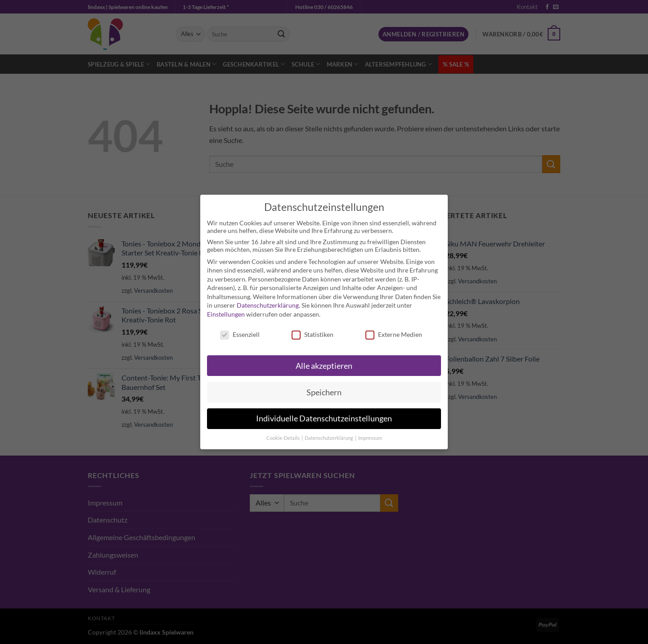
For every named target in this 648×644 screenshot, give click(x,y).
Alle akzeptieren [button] (324, 366)
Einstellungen (226, 314)
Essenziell (240, 334)
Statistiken (313, 334)
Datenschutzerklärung (268, 305)
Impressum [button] (370, 438)
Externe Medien (394, 334)
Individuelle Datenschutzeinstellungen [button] (324, 418)
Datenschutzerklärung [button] (329, 438)
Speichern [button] (324, 392)
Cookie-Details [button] (283, 438)
